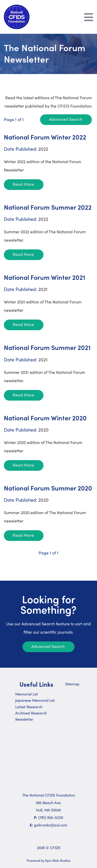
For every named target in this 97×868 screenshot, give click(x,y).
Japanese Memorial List (35, 700)
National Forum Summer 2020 (48, 488)
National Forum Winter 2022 (45, 137)
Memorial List (27, 694)
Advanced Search (66, 119)
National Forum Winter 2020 (45, 418)
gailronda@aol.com (51, 825)
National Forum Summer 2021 (47, 347)
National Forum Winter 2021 (44, 277)
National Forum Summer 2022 (48, 207)
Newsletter (24, 719)
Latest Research (29, 707)
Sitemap (72, 684)
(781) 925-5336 (51, 817)
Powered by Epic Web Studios (49, 860)
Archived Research (31, 713)
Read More (23, 184)
